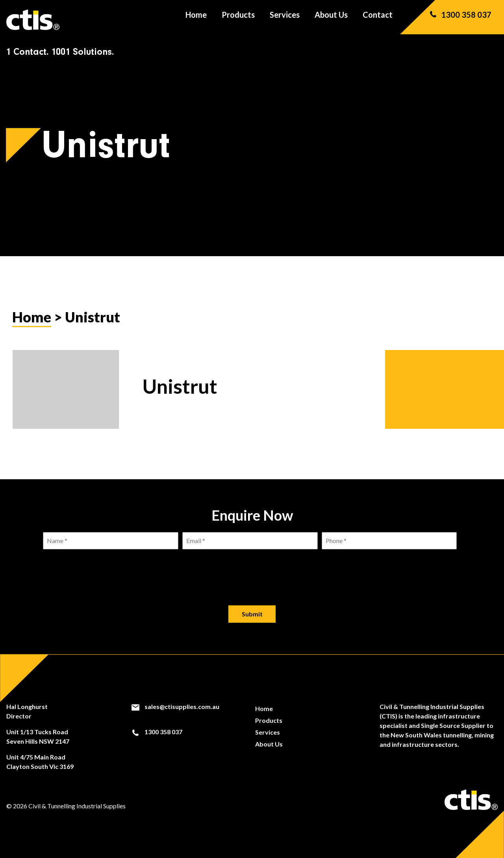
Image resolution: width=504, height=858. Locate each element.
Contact (378, 20)
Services (285, 20)
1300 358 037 (460, 20)
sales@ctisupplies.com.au (175, 707)
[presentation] (252, 571)
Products (238, 20)
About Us (331, 20)
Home (196, 20)
